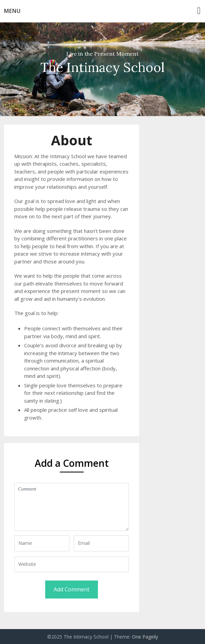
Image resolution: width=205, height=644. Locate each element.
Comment (72, 507)
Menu (12, 11)
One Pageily (145, 637)
